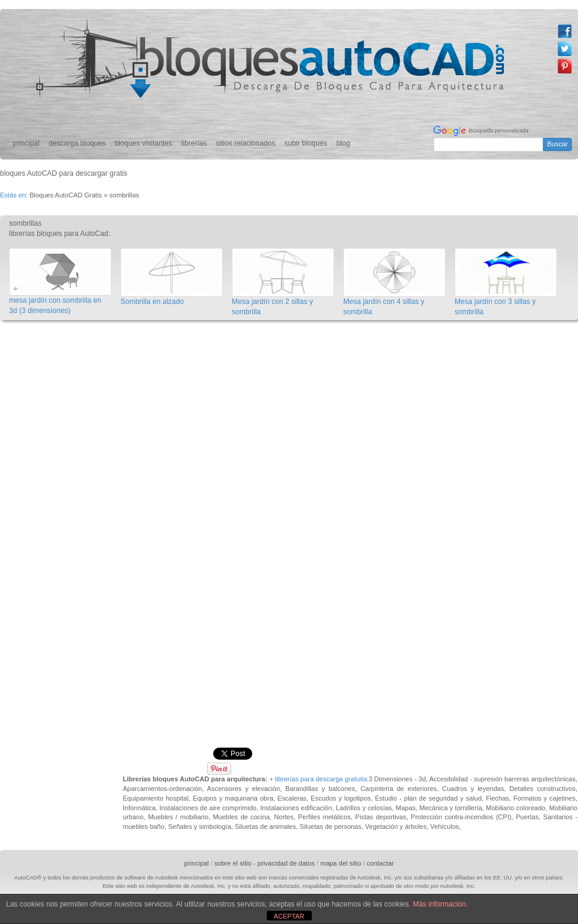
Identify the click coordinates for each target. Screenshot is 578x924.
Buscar (558, 144)
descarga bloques (77, 143)
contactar (380, 863)
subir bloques (306, 143)
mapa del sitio (341, 863)
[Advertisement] (129, 456)
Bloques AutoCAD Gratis (66, 195)
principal (26, 143)
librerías (194, 143)
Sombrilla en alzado (152, 302)
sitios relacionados (246, 143)
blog (343, 143)
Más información (440, 904)
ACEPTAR (289, 916)
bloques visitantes (143, 143)
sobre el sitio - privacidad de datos (265, 863)
